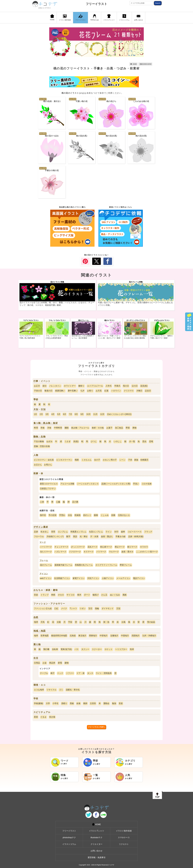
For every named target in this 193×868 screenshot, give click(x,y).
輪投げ (96, 595)
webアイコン (46, 578)
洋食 (49, 428)
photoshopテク (69, 837)
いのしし (118, 441)
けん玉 (104, 595)
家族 (136, 460)
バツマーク (101, 552)
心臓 (58, 502)
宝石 (90, 608)
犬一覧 (132, 441)
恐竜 (151, 441)
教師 (85, 703)
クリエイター (96, 844)
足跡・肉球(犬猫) (136, 536)
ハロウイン (116, 391)
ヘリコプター (121, 649)
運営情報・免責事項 (96, 857)
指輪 (97, 608)
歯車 (123, 532)
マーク (43, 542)
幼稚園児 (144, 460)
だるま (44, 717)
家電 (60, 663)
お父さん (38, 465)
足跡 (36, 532)
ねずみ (49, 441)
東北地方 (82, 636)
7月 (70, 414)
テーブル (44, 673)
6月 (65, 414)
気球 (132, 649)
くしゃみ (105, 515)
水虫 (70, 515)
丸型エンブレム (96, 532)
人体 (42, 502)
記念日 (148, 391)
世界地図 (45, 636)
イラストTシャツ (109, 18)
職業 (77, 460)
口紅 (56, 608)
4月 (53, 414)
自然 (36, 617)
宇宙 (70, 622)
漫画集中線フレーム (63, 565)
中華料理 (58, 428)
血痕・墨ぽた (107, 536)
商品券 (52, 663)
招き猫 (52, 717)
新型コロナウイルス (49, 484)
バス (77, 649)
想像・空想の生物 (42, 446)
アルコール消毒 (67, 484)
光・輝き (84, 536)
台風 (123, 622)
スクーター (97, 649)
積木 (79, 595)
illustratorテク (97, 837)
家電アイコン (79, 578)
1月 (36, 414)
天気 (43, 622)
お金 (45, 663)
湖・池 (106, 622)
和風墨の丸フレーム (84, 565)
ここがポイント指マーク (147, 552)
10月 (88, 414)
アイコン (44, 574)
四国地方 (136, 636)
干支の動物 (39, 441)
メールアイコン (123, 578)
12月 (102, 414)
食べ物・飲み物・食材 (46, 423)
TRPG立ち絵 (94, 18)
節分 (45, 386)
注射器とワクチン (48, 489)
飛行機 (46, 649)
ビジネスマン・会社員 (44, 460)
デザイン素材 (41, 527)
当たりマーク (46, 552)
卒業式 (117, 386)
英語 (75, 536)
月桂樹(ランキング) (55, 536)
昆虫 (144, 441)
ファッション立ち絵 (43, 608)
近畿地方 (114, 636)
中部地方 (104, 636)
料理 (36, 428)
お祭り (90, 391)
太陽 (59, 622)
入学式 (109, 386)
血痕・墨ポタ (127, 552)
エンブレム (63, 532)
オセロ (61, 595)
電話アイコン (139, 578)
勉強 (114, 703)
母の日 (126, 386)
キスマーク (89, 552)
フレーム (44, 560)
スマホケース (124, 837)
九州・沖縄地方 (149, 636)
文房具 (93, 703)
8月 (76, 414)
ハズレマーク (60, 552)
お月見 (99, 391)
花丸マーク (93, 547)
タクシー (85, 649)
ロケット (109, 649)
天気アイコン (93, 578)
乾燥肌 (78, 515)
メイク (64, 608)
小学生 (56, 703)
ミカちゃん (87, 460)
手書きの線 (121, 536)
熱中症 (43, 515)
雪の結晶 (151, 622)
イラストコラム (124, 18)
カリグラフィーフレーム (106, 565)
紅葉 (106, 391)
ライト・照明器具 (104, 673)
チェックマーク (61, 547)
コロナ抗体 (147, 484)
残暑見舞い (60, 391)
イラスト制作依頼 (65, 18)
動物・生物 (40, 437)
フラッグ (148, 532)
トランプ (45, 595)
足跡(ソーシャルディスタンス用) (116, 484)
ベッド (60, 673)
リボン (83, 608)
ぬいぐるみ (115, 595)
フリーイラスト (96, 4)
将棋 (53, 595)
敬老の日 (48, 391)
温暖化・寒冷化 (73, 690)
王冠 (118, 608)
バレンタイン (55, 386)
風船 (125, 595)
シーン (122, 460)
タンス (90, 673)
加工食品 (119, 428)
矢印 (116, 532)
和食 (43, 428)
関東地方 (93, 636)
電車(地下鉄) (66, 649)
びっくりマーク (78, 547)
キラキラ (144, 547)
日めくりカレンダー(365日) (119, 414)
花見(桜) (144, 386)
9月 (82, 414)
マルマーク (114, 552)
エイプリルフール (95, 386)
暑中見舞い (73, 391)
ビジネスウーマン (64, 460)
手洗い (136, 484)
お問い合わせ (138, 18)
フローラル (39, 536)
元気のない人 (124, 515)
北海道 (73, 636)
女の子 (97, 460)
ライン (109, 532)
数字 (68, 536)
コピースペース (135, 532)
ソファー (70, 673)
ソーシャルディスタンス (88, 484)
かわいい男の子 (110, 460)
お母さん (48, 465)
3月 (47, 414)
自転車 (55, 649)
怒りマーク (132, 547)
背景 (53, 532)
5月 (59, 414)
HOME (52, 17)
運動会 (106, 703)
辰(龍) (76, 441)
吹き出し (45, 532)
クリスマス (129, 391)
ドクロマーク (75, 552)
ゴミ (61, 690)
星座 (36, 717)
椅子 (53, 673)
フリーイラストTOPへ (97, 727)
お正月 (37, 386)
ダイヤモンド (108, 608)
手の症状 (53, 515)
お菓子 (109, 428)
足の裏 (75, 502)
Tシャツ (73, 608)
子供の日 (38, 391)
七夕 (82, 391)
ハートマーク (46, 547)
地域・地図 (40, 631)
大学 (48, 703)
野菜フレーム (126, 565)
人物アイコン (108, 578)
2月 (41, 414)
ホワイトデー (70, 386)
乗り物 (37, 644)
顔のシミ (87, 515)
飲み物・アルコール (80, 428)
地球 (36, 622)
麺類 (67, 428)
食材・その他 (98, 428)
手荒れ (62, 515)
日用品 (37, 663)
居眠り (64, 703)
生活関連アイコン (62, 578)
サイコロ (71, 595)
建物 (67, 663)
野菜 (128, 428)
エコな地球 (39, 690)
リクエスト (124, 844)
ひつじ (94, 441)
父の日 (135, 386)
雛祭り (81, 386)
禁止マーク (120, 547)
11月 (95, 414)
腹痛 (96, 515)
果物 (134, 428)
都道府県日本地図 (59, 636)
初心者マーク (106, 547)
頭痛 (113, 515)
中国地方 (125, 636)
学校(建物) (39, 703)
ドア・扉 (80, 673)
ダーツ (87, 595)
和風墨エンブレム (78, 532)
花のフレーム (46, 565)
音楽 (36, 595)
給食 (79, 703)
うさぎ (68, 441)
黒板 (72, 703)
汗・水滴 (94, 536)
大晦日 (139, 391)
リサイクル (51, 690)
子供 (130, 460)
